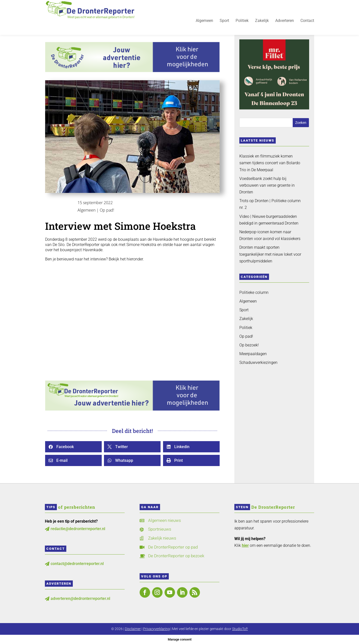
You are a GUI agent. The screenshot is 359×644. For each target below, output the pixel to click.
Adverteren (285, 24)
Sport (224, 24)
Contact (307, 24)
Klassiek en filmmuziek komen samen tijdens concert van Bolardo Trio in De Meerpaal (270, 163)
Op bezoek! (249, 345)
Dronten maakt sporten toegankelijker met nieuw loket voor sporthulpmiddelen (270, 254)
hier (245, 545)
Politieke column (254, 292)
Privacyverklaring (156, 629)
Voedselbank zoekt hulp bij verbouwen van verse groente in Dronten (267, 185)
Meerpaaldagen (253, 354)
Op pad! (107, 210)
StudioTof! (240, 629)
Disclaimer (133, 629)
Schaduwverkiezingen (258, 362)
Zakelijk (262, 24)
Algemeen (204, 24)
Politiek (242, 24)
